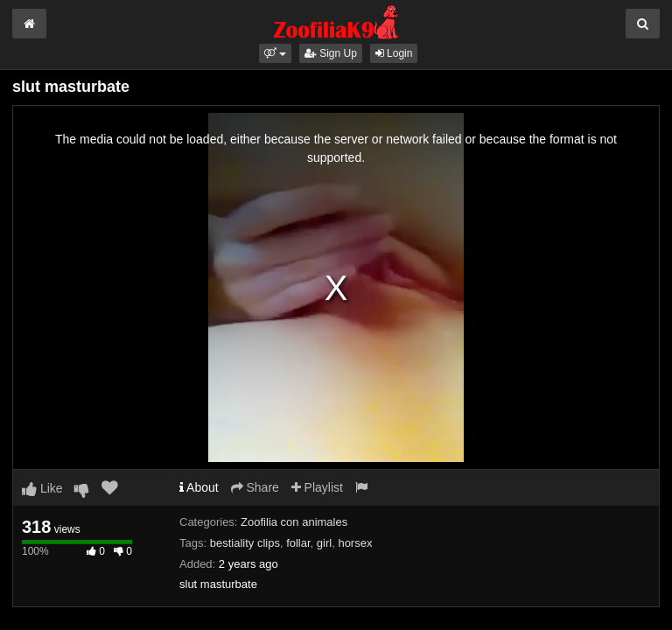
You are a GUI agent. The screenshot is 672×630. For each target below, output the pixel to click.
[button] (275, 53)
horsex (355, 543)
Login (394, 53)
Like (42, 488)
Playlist (317, 487)
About (199, 487)
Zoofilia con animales (294, 522)
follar (298, 543)
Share (255, 487)
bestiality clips (245, 543)
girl (324, 543)
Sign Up (331, 53)
